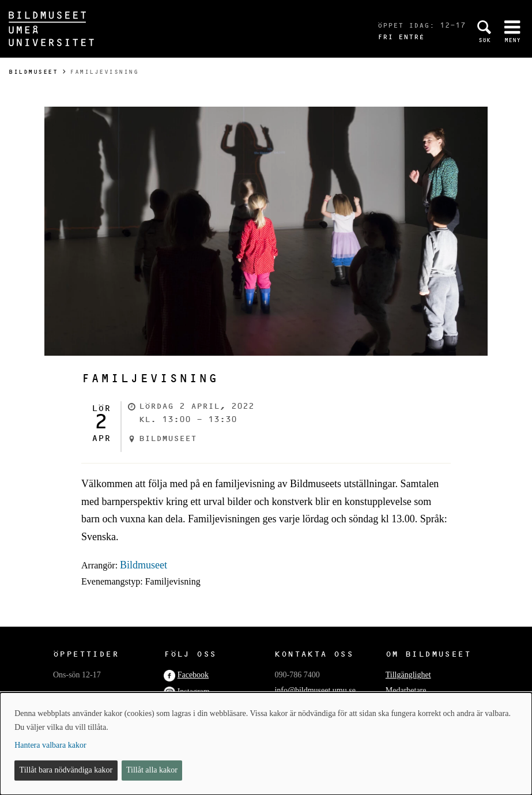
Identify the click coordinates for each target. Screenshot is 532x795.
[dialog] (266, 744)
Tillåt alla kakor (152, 770)
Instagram (194, 692)
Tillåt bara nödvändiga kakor (66, 770)
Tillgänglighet (408, 675)
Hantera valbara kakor (50, 745)
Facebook (193, 675)
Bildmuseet (33, 72)
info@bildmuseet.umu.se (315, 690)
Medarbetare (406, 690)
